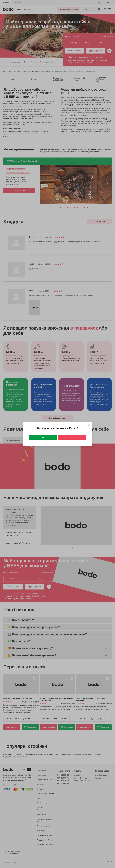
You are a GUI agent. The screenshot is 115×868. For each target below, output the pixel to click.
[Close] (89, 425)
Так (43, 437)
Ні (72, 437)
